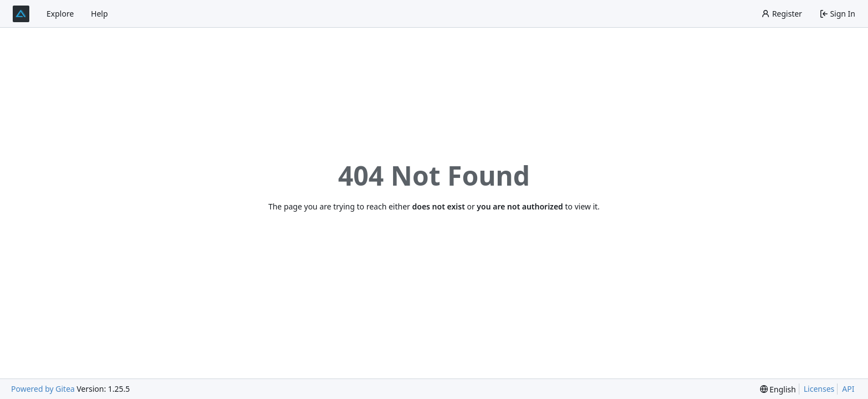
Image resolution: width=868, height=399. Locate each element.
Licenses (819, 389)
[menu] (778, 389)
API (848, 389)
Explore (60, 14)
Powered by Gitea (43, 389)
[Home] (21, 14)
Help (99, 14)
